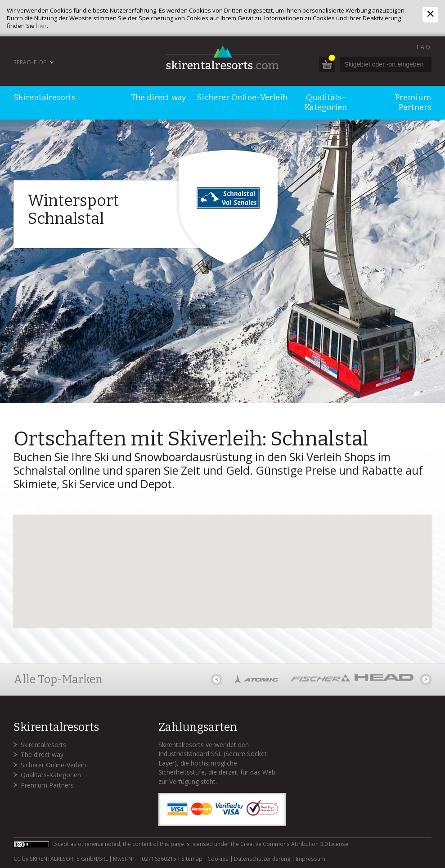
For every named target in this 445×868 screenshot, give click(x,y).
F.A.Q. (424, 47)
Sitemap (192, 859)
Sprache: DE (30, 62)
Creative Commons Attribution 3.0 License (294, 844)
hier (41, 26)
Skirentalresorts (43, 745)
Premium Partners (47, 785)
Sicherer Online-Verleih (53, 765)
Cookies (218, 859)
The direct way (42, 754)
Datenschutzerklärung (262, 859)
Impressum (310, 859)
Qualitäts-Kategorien (51, 775)
